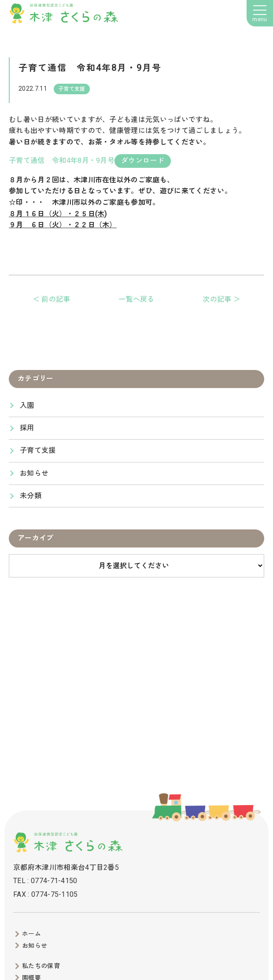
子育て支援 (38, 450)
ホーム (31, 934)
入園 (27, 405)
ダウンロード (143, 161)
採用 (27, 428)
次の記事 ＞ (221, 299)
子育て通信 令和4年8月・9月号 (62, 161)
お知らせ (34, 473)
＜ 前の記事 (52, 299)
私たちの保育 (41, 966)
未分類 (31, 496)
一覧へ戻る (136, 299)
